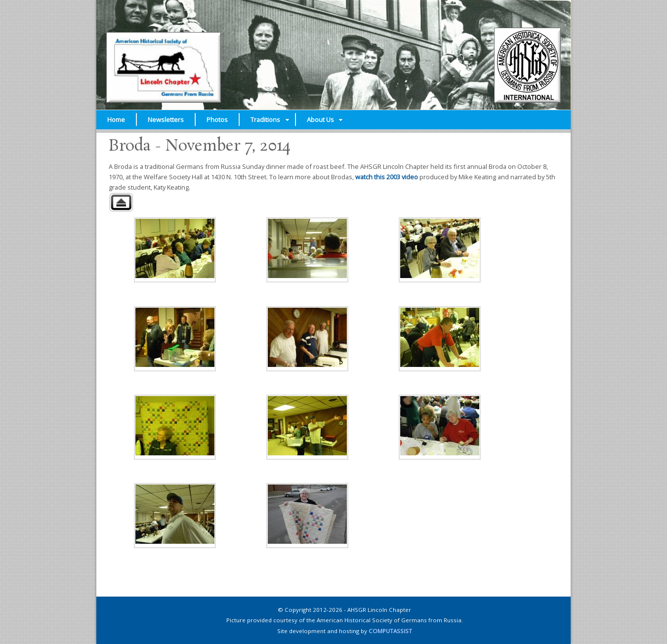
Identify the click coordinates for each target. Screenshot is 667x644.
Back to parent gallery (121, 202)
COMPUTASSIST (390, 631)
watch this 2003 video (387, 177)
